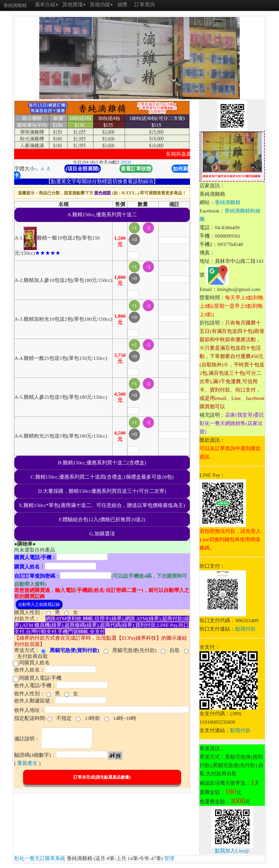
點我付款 (246, 629)
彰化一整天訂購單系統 (40, 858)
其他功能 (100, 5)
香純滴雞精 (228, 202)
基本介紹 (45, 5)
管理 (169, 858)
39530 (126, 162)
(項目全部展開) (83, 169)
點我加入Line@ (232, 851)
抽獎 (122, 5)
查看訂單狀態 (136, 169)
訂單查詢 (145, 5)
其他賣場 (73, 5)
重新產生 (27, 763)
